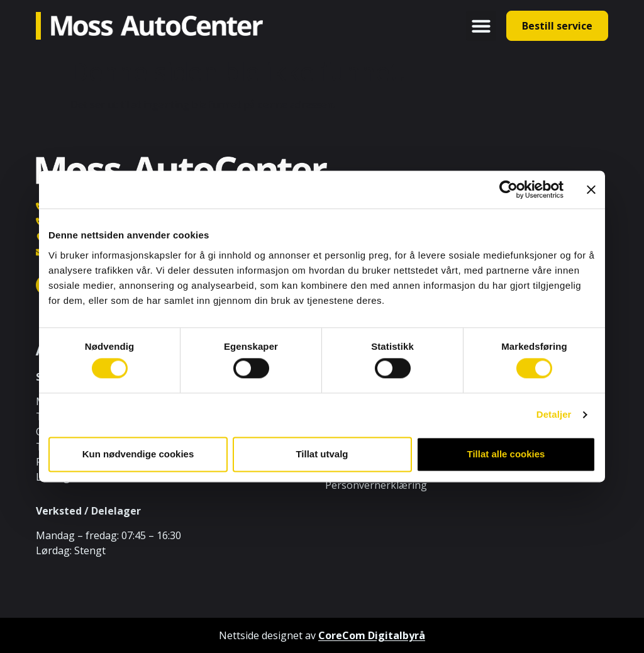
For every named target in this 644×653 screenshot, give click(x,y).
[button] (481, 26)
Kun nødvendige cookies (138, 454)
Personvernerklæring (376, 485)
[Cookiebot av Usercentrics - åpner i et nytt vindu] (508, 189)
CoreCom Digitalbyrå (372, 635)
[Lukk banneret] (591, 189)
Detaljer (554, 415)
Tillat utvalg (322, 454)
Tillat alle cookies (506, 454)
